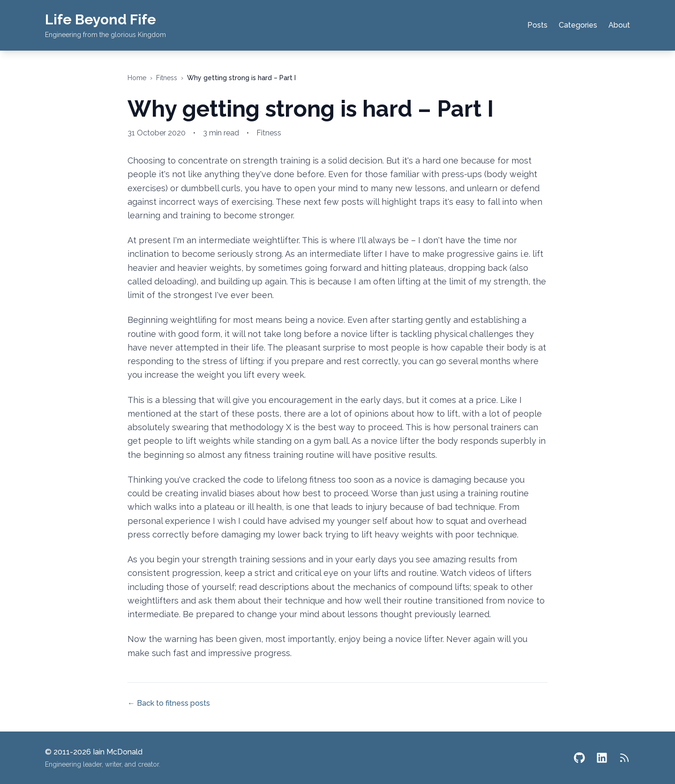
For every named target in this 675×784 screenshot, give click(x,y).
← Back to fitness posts (169, 703)
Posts (537, 25)
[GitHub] (579, 758)
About (619, 25)
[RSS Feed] (624, 758)
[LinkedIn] (602, 758)
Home (137, 78)
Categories (578, 25)
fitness (167, 78)
